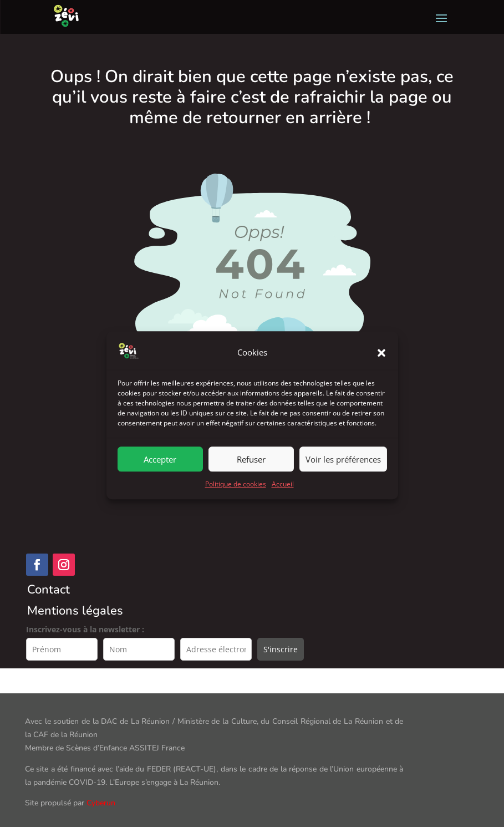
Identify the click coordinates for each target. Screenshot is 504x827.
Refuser (251, 483)
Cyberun (101, 803)
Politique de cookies (236, 508)
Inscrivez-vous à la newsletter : (85, 629)
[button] (381, 377)
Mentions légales (75, 611)
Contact (49, 590)
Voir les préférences (343, 483)
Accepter (160, 483)
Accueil (283, 508)
